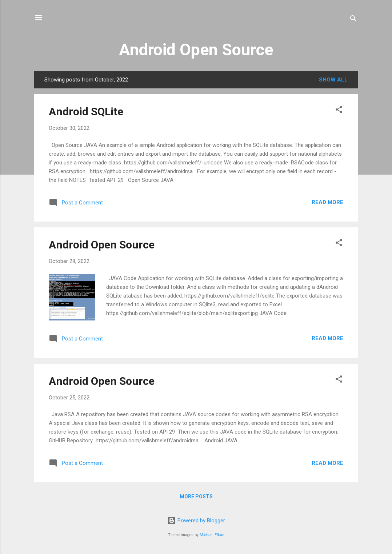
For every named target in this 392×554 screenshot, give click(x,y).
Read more (327, 202)
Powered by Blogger (196, 521)
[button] (339, 111)
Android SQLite (86, 111)
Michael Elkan (212, 535)
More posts (196, 497)
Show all (333, 80)
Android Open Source (196, 50)
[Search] (353, 20)
